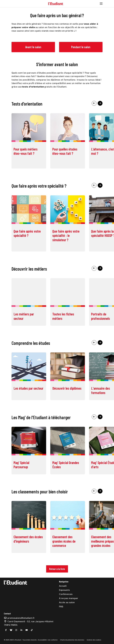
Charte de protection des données (72, 640)
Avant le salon (33, 47)
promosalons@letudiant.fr (19, 618)
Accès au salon (67, 602)
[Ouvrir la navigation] (101, 4)
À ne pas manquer (69, 598)
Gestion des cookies (94, 640)
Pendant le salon (81, 47)
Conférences (66, 594)
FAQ (61, 607)
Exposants (64, 590)
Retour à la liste (57, 569)
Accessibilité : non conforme (47, 640)
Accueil (63, 586)
